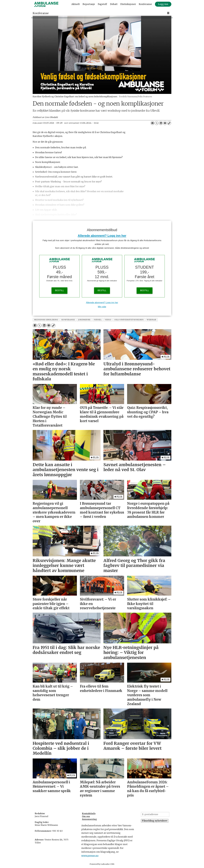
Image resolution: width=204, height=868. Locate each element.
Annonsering (89, 819)
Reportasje (89, 4)
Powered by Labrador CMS (102, 864)
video (108, 320)
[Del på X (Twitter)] (157, 123)
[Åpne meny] (168, 13)
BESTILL (59, 290)
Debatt (114, 4)
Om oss (86, 816)
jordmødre (84, 320)
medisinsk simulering (46, 320)
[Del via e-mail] (165, 123)
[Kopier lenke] (169, 123)
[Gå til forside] (46, 4)
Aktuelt (76, 4)
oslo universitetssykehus (129, 320)
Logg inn (163, 4)
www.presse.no (90, 856)
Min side (102, 307)
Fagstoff (102, 4)
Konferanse (145, 4)
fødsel (98, 320)
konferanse (68, 320)
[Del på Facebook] (152, 123)
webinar (152, 320)
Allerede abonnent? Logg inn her (102, 236)
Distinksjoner (128, 4)
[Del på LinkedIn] (161, 123)
